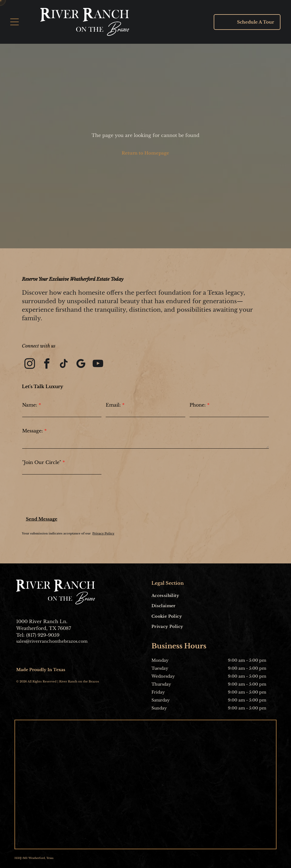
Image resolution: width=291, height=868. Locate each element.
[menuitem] (176, 595)
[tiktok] (64, 365)
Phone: (198, 405)
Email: (113, 405)
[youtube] (98, 365)
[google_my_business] (81, 365)
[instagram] (30, 365)
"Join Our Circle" (42, 462)
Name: (30, 405)
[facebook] (47, 365)
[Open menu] (14, 22)
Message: (33, 431)
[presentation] (65, 496)
